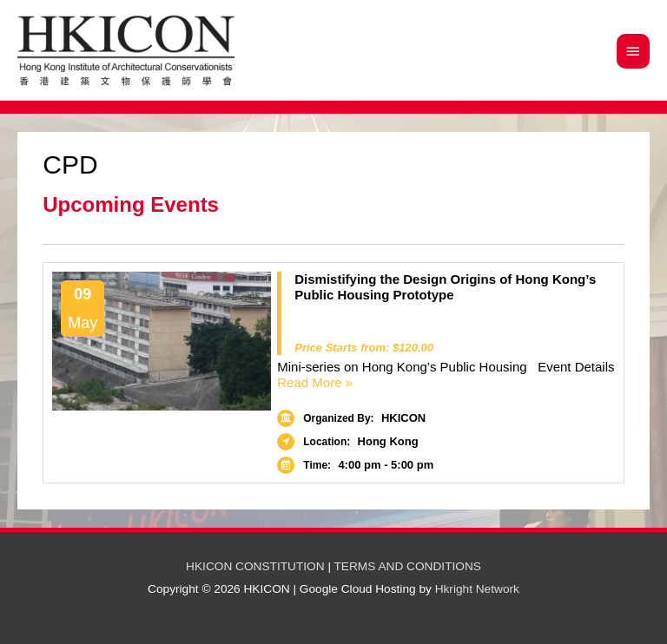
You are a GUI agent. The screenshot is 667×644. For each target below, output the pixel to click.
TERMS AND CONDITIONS (408, 566)
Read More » (446, 382)
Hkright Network (477, 589)
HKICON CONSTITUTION (255, 566)
